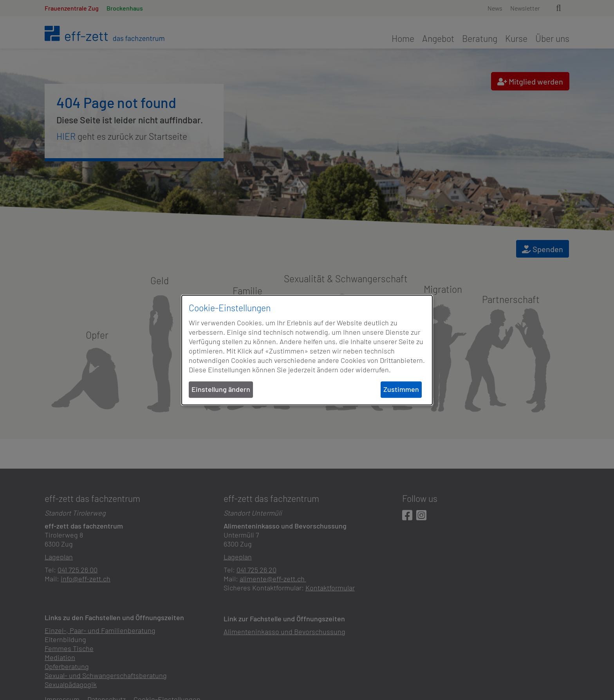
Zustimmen (401, 390)
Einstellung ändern (221, 390)
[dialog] (307, 350)
